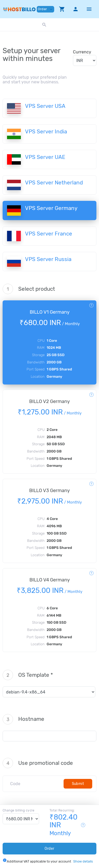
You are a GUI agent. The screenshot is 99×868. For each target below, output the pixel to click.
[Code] (35, 784)
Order (49, 849)
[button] (62, 9)
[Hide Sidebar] (89, 9)
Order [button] (45, 9)
